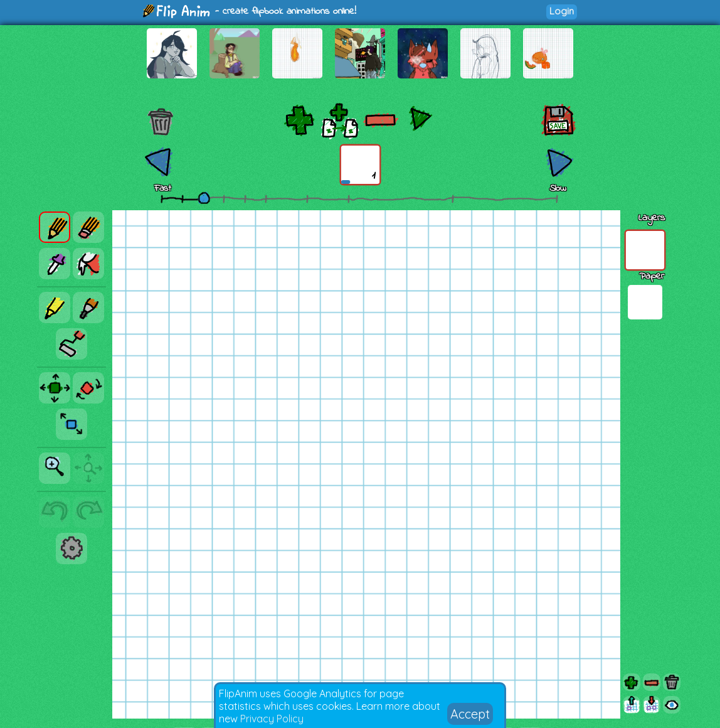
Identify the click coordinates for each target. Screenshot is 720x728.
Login (562, 11)
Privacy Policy (272, 719)
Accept (470, 714)
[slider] (204, 198)
